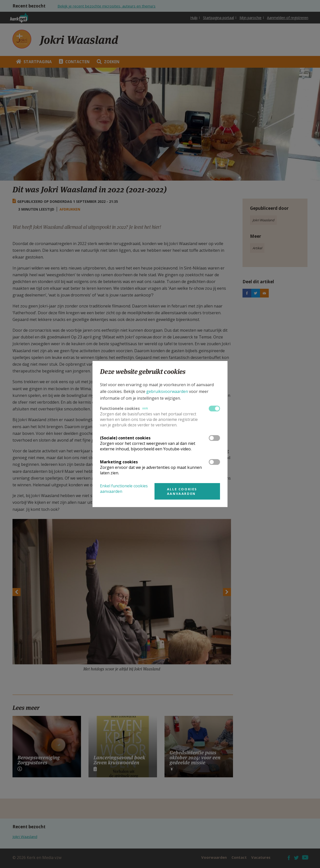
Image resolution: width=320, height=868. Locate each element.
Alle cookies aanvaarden (182, 491)
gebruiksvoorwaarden (167, 391)
